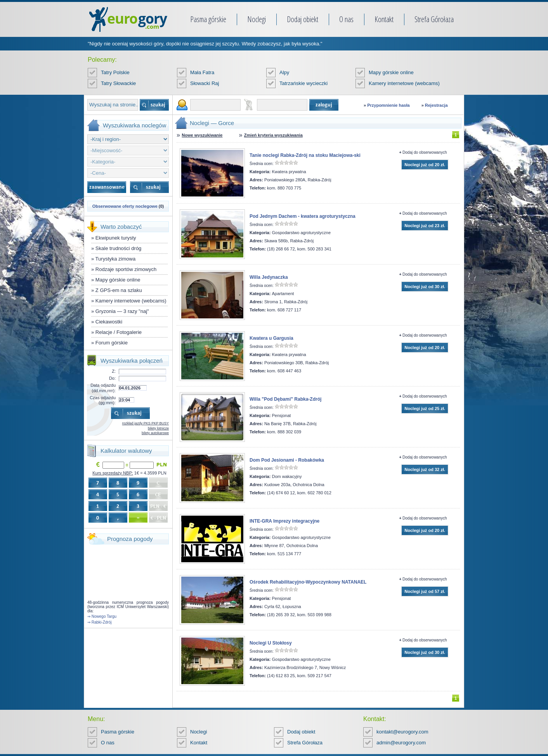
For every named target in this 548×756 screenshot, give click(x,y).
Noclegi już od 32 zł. (425, 469)
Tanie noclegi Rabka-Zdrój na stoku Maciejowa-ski (305, 155)
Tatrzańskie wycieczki (303, 83)
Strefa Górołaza (434, 19)
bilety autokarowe (155, 433)
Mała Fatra (202, 72)
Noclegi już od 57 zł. (425, 591)
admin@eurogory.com (401, 743)
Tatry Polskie (115, 72)
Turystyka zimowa (116, 259)
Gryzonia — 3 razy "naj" (122, 311)
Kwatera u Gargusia (271, 338)
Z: (114, 371)
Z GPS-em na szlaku (119, 290)
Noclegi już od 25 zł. (425, 408)
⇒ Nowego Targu (102, 616)
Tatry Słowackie (118, 83)
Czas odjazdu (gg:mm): (103, 400)
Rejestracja (436, 105)
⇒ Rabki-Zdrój (99, 622)
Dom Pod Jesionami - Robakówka (287, 460)
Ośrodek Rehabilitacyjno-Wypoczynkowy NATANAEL (308, 582)
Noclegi (257, 19)
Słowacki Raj (205, 83)
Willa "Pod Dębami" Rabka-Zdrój (285, 399)
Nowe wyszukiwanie (202, 135)
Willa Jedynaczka (269, 277)
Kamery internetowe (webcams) (404, 83)
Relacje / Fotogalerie (119, 332)
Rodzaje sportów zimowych (126, 269)
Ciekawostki (109, 322)
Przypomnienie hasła (388, 105)
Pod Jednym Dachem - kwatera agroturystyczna (303, 216)
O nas (346, 19)
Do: (112, 378)
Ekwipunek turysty (116, 238)
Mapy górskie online (391, 72)
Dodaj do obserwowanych (425, 152)
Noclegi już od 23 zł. (425, 226)
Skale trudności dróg (119, 248)
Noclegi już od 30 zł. (425, 287)
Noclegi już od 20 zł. (425, 165)
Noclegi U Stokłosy (271, 643)
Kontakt (384, 19)
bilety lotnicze (158, 428)
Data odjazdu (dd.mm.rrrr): (103, 388)
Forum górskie (112, 343)
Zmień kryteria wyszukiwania (273, 135)
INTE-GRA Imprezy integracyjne (284, 521)
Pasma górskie (208, 19)
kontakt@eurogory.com (402, 732)
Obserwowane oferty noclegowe (125, 206)
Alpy (284, 72)
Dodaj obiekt (303, 19)
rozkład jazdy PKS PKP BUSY (146, 423)
